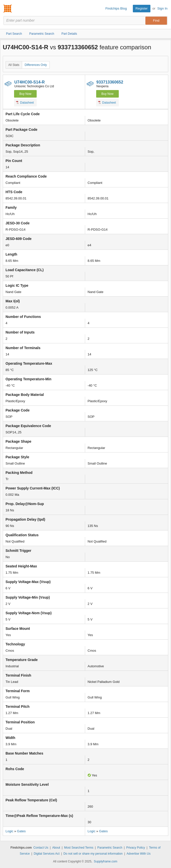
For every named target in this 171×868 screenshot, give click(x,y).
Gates (21, 831)
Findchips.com (8, 9)
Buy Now (25, 94)
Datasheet (25, 102)
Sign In (162, 8)
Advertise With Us (138, 854)
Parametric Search (110, 848)
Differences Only (36, 65)
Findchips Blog (116, 8)
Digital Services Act (47, 854)
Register (142, 8)
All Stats (14, 65)
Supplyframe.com (106, 861)
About (56, 848)
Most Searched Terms (79, 848)
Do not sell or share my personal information (93, 854)
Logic (9, 831)
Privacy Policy (136, 848)
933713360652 (110, 82)
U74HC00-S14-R (30, 82)
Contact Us (41, 848)
